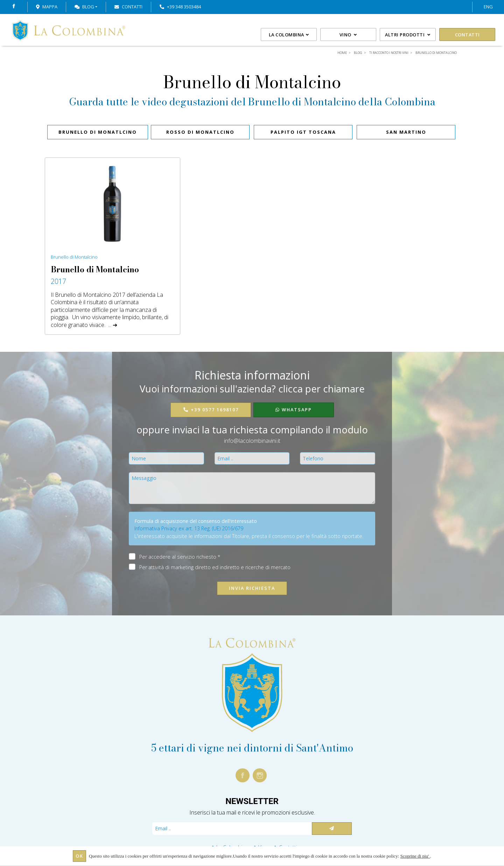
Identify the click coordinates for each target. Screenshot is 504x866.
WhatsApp (294, 410)
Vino (348, 35)
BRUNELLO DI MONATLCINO (98, 132)
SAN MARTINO (406, 132)
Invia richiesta (252, 588)
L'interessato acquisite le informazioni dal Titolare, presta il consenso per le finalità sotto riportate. (249, 536)
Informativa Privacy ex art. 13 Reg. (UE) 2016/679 (189, 528)
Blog (84, 7)
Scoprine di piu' (415, 856)
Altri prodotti (408, 35)
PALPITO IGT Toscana (303, 132)
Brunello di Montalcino (74, 257)
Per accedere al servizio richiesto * (180, 557)
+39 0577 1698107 (211, 410)
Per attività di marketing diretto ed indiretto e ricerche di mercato (215, 567)
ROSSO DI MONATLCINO (200, 132)
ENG (488, 7)
